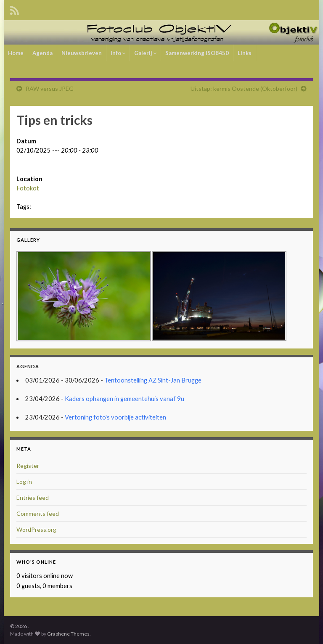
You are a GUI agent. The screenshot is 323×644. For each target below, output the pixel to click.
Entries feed (33, 498)
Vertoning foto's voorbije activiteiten (115, 417)
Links (245, 53)
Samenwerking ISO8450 (197, 53)
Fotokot (28, 188)
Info (118, 53)
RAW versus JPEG (50, 88)
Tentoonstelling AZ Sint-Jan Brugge (153, 380)
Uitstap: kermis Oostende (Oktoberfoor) (244, 88)
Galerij (145, 53)
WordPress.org (36, 529)
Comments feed (38, 513)
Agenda (42, 53)
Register (28, 466)
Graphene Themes (68, 634)
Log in (24, 482)
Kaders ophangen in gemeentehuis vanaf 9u (124, 399)
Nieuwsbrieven (82, 53)
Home (16, 53)
